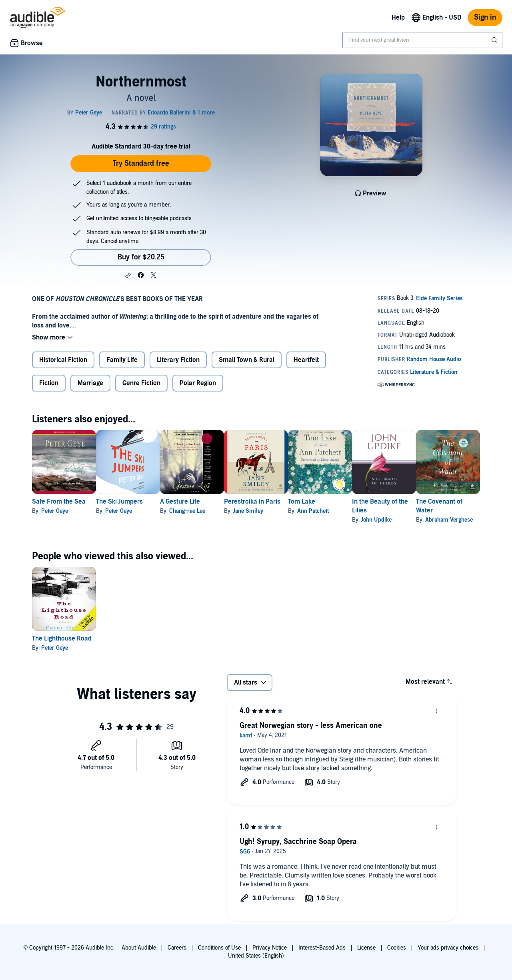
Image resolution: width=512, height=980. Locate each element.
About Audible (139, 948)
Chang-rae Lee (213, 511)
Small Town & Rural (247, 360)
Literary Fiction (178, 360)
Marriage (90, 383)
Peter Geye (55, 511)
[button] (128, 275)
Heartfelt (306, 360)
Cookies (397, 948)
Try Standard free (141, 164)
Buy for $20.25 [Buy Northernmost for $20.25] (141, 257)
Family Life (122, 360)
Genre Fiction (141, 383)
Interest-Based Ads (322, 948)
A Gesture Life (206, 502)
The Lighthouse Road (62, 639)
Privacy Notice (270, 948)
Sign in (485, 17)
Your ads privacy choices (448, 948)
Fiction (49, 383)
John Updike (440, 520)
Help (398, 18)
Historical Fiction (63, 360)
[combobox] (422, 40)
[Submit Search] (495, 40)
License (366, 948)
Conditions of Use (219, 948)
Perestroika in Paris (291, 502)
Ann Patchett (364, 511)
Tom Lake (353, 502)
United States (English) (256, 956)
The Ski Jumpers (132, 502)
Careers (177, 948)
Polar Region (198, 383)
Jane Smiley (287, 511)
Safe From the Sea (59, 502)
